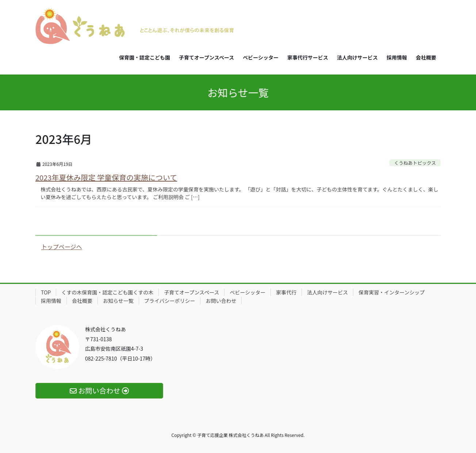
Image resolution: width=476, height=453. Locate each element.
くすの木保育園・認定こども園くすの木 (107, 292)
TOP (46, 292)
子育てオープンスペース (191, 292)
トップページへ (62, 247)
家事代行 (286, 292)
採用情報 (51, 301)
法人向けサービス (327, 292)
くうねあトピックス (415, 163)
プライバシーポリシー (170, 301)
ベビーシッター (247, 292)
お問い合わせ (221, 301)
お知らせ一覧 (118, 301)
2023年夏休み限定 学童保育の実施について (106, 177)
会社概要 (82, 301)
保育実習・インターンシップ (391, 292)
